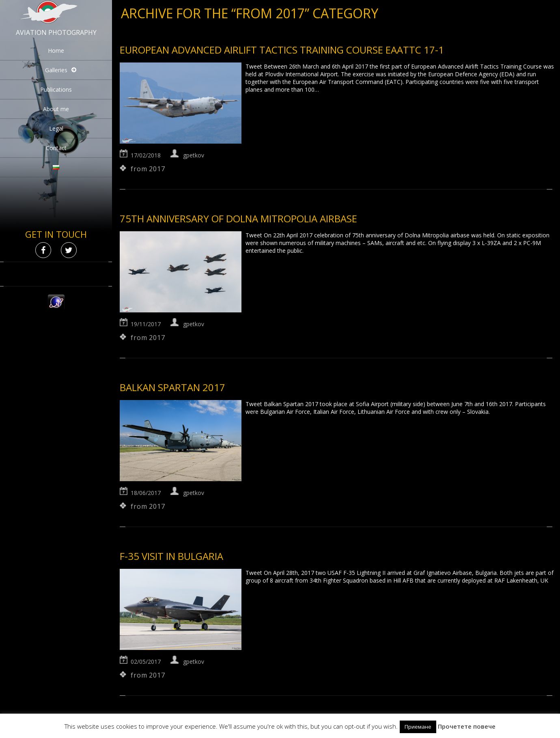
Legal (56, 128)
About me (56, 109)
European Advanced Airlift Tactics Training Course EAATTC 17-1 (282, 50)
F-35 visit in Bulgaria (171, 556)
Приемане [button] (418, 727)
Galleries (56, 70)
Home (56, 51)
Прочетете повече (467, 726)
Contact (56, 148)
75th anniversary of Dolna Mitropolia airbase (238, 218)
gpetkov (194, 155)
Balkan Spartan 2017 (172, 387)
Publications (56, 89)
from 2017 (148, 169)
